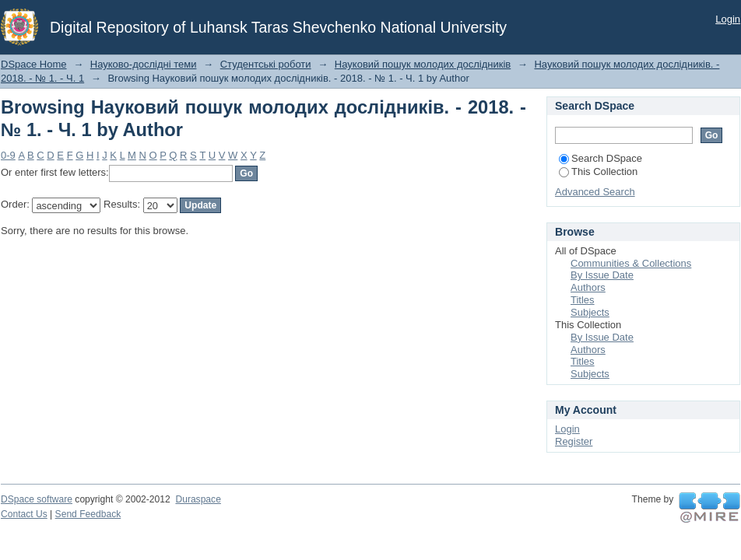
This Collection (598, 171)
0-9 (8, 155)
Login (728, 19)
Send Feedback (88, 514)
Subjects (590, 312)
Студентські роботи (266, 64)
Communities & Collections (631, 263)
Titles (583, 300)
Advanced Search (595, 192)
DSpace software (37, 499)
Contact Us (24, 514)
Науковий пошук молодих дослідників (423, 64)
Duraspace (198, 499)
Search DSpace (601, 158)
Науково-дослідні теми (144, 64)
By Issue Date (602, 275)
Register (574, 441)
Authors (588, 287)
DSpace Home (34, 64)
